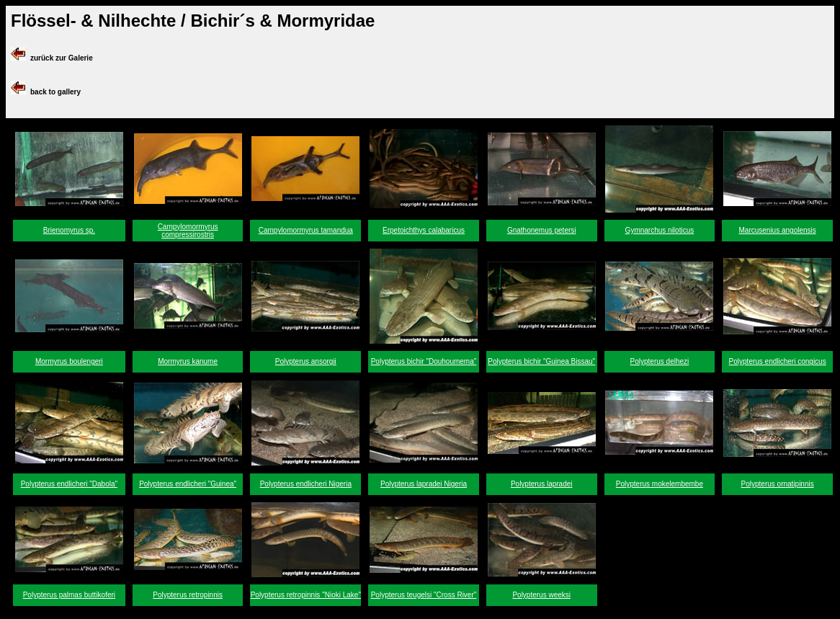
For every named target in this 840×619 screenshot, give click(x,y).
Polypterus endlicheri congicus (778, 361)
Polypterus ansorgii (306, 361)
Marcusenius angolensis (777, 230)
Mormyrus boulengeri (69, 361)
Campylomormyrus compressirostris (188, 231)
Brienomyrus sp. (69, 230)
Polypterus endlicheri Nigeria (306, 484)
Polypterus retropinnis (188, 595)
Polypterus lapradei (542, 484)
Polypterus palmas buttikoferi (69, 595)
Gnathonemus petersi (542, 230)
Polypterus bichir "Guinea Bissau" (541, 361)
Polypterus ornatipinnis (778, 484)
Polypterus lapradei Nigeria (424, 484)
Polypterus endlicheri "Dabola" (69, 484)
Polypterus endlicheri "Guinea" (188, 484)
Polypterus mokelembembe (660, 484)
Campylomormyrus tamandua (306, 230)
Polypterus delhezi (660, 361)
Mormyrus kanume (188, 361)
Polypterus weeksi (541, 595)
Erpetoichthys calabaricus (424, 230)
